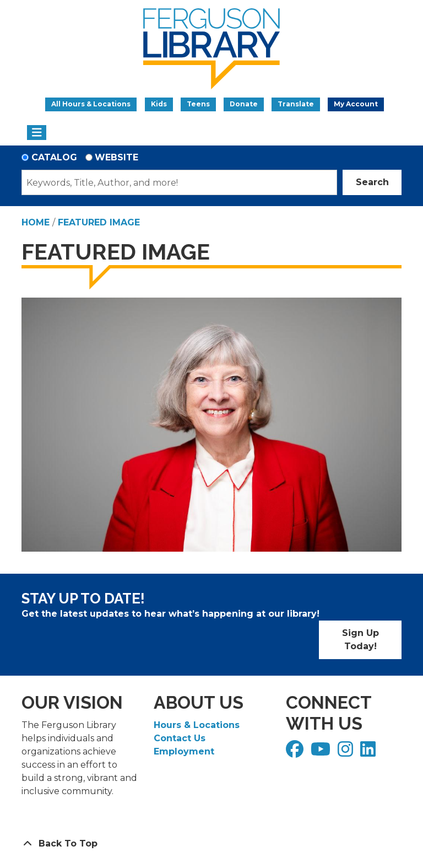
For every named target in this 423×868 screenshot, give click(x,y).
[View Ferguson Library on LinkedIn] (369, 753)
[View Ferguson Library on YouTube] (322, 753)
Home (36, 222)
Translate (296, 104)
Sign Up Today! (360, 640)
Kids (159, 104)
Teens (198, 104)
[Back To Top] (211, 844)
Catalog (54, 157)
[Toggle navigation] (37, 133)
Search (372, 182)
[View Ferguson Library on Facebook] (296, 753)
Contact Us (180, 738)
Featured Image (99, 222)
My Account (356, 104)
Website (116, 157)
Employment (184, 751)
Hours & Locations (197, 725)
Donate (244, 104)
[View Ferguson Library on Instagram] (347, 753)
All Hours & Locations (91, 104)
